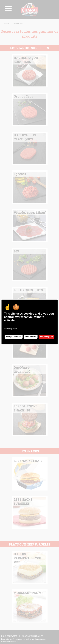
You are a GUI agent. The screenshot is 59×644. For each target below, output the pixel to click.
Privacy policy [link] (10, 329)
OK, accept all (46, 337)
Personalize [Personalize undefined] (31, 337)
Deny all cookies (14, 337)
